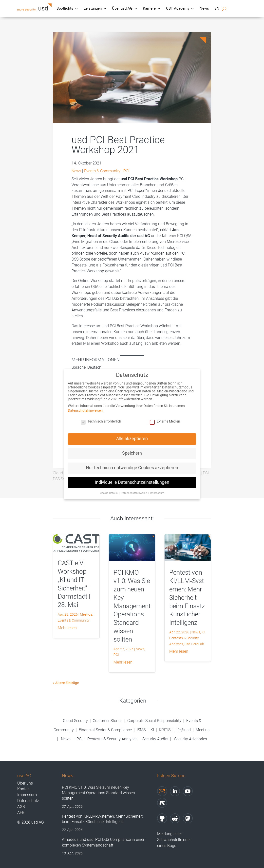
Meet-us (86, 614)
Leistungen (93, 9)
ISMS (141, 730)
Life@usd (183, 730)
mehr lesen (67, 628)
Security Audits (155, 739)
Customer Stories (108, 721)
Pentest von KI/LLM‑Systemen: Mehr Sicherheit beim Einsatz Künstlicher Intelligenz (187, 597)
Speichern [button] (132, 449)
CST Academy (178, 9)
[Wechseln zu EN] (217, 10)
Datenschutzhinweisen (85, 406)
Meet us (203, 730)
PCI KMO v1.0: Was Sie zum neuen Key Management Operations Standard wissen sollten (132, 606)
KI (203, 632)
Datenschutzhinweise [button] (134, 489)
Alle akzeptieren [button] (132, 434)
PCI (126, 171)
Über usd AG (122, 9)
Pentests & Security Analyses (112, 739)
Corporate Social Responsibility (154, 721)
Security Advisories (191, 739)
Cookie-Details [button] (109, 489)
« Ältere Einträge (66, 683)
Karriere (149, 9)
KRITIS (165, 730)
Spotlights (65, 9)
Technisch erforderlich (101, 417)
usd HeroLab (194, 644)
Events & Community (102, 171)
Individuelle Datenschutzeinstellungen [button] (132, 478)
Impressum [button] (157, 489)
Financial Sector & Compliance (105, 730)
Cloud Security (76, 721)
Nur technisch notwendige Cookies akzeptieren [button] (132, 464)
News (204, 9)
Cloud (58, 473)
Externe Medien (165, 417)
